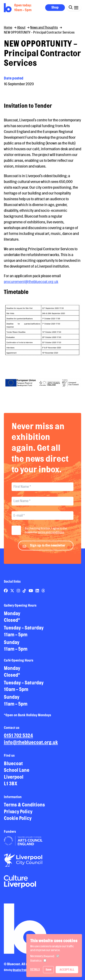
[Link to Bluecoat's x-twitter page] (13, 593)
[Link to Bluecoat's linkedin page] (38, 593)
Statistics (36, 961)
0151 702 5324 (18, 738)
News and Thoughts (44, 27)
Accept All (67, 970)
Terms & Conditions (24, 807)
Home (8, 27)
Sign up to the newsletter (48, 548)
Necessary (42, 956)
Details (35, 969)
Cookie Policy (18, 821)
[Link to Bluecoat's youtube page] (31, 593)
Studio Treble (21, 973)
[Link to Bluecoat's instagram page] (19, 593)
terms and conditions (51, 535)
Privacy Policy (18, 814)
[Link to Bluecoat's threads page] (43, 593)
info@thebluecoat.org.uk (31, 745)
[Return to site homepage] (8, 8)
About (21, 27)
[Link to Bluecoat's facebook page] (6, 593)
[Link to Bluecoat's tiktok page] (25, 593)
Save (48, 970)
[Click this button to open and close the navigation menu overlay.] (76, 7)
